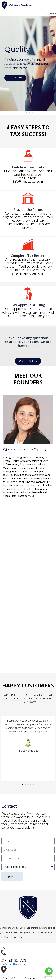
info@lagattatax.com (14, 964)
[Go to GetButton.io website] (49, 977)
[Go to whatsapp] (49, 971)
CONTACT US (15, 78)
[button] (28, 13)
